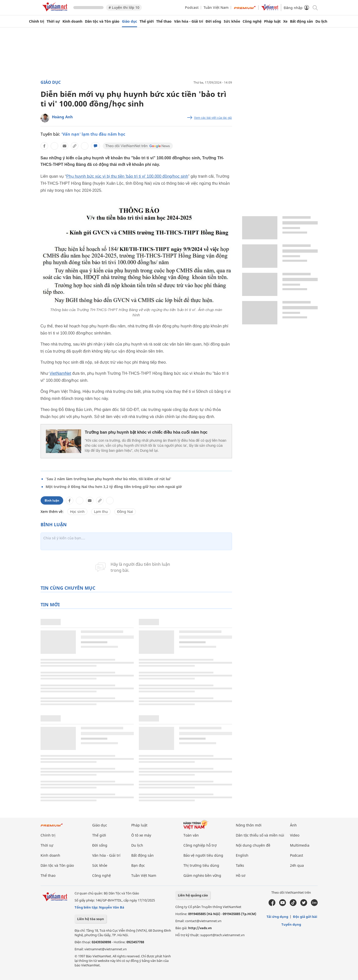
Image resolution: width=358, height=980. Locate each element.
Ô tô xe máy (141, 835)
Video (295, 835)
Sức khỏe (232, 21)
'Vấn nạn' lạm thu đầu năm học (93, 134)
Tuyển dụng (291, 924)
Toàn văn (191, 835)
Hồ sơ (241, 875)
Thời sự (53, 21)
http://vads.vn (200, 928)
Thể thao (164, 21)
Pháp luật (272, 21)
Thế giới (147, 21)
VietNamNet (60, 373)
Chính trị (37, 21)
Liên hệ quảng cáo (193, 895)
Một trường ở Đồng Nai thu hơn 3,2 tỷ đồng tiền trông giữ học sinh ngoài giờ (114, 487)
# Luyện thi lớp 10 (124, 7)
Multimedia (300, 845)
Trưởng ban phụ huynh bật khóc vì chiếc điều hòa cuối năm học (146, 432)
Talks (240, 865)
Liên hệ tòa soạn (91, 919)
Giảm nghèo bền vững (202, 875)
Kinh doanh (72, 21)
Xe (285, 21)
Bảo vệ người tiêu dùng (203, 855)
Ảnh (293, 825)
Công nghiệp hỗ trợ (200, 845)
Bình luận (52, 500)
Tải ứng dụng (277, 917)
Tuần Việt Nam (216, 7)
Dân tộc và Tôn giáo (102, 21)
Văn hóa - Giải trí (189, 21)
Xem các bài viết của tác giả (213, 118)
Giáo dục (129, 21)
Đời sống (213, 21)
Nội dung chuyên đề (253, 845)
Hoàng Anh (62, 117)
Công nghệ (252, 21)
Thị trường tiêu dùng (201, 865)
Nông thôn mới (249, 825)
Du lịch (321, 21)
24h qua (297, 865)
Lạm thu (101, 512)
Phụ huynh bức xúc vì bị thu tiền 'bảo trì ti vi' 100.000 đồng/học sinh (127, 176)
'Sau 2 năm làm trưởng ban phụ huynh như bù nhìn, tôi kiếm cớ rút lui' (108, 479)
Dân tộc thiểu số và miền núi (260, 835)
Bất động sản (301, 21)
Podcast (192, 7)
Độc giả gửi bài (305, 917)
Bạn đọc (138, 865)
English (242, 855)
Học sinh (77, 512)
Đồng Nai (125, 512)
